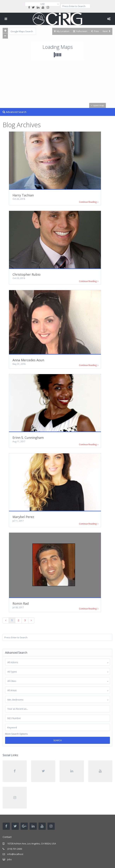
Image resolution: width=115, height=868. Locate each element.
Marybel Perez (23, 517)
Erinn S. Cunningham (28, 438)
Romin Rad (21, 603)
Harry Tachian (23, 195)
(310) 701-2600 (15, 849)
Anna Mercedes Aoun (28, 360)
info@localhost (15, 854)
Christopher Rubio (26, 274)
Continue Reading (89, 202)
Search (57, 740)
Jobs (9, 859)
